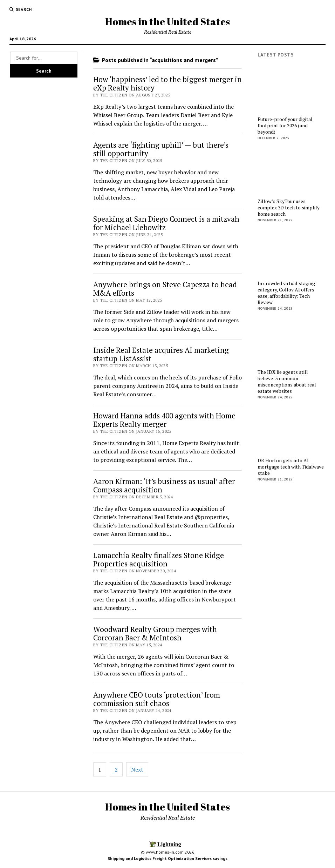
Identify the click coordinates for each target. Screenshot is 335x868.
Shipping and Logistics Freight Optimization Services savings (167, 858)
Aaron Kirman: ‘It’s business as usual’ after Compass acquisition (164, 485)
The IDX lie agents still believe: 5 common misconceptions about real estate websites (287, 382)
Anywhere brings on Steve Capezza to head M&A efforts (165, 289)
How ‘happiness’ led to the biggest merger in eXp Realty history (167, 83)
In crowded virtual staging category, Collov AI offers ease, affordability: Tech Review (286, 293)
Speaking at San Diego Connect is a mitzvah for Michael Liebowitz (166, 223)
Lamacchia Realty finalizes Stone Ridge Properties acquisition (159, 559)
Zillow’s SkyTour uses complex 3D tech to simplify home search (289, 208)
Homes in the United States (167, 21)
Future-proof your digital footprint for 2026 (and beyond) (285, 126)
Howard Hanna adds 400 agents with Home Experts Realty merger (164, 420)
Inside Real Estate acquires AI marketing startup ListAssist (161, 354)
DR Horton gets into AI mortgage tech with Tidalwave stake (291, 467)
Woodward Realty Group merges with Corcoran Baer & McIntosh (155, 633)
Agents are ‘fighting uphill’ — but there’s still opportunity (161, 149)
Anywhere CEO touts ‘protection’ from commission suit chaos (157, 699)
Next (137, 769)
